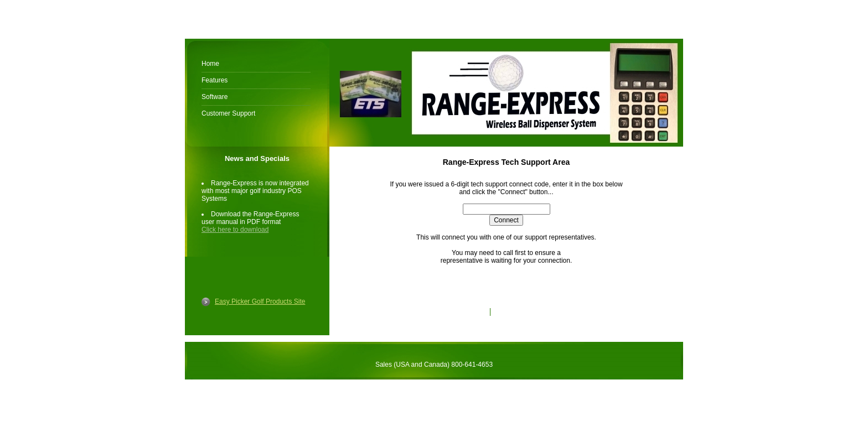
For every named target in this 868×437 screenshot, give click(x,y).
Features (215, 80)
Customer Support (228, 113)
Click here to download (235, 230)
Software (215, 97)
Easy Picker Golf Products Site (260, 301)
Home (210, 64)
